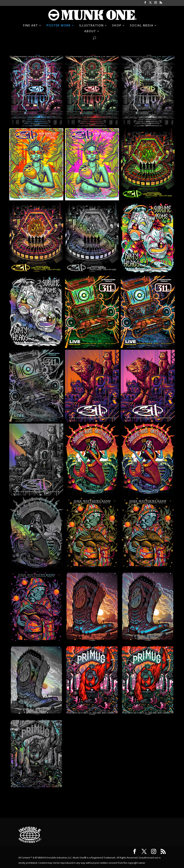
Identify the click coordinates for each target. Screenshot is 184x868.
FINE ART (31, 26)
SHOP (117, 26)
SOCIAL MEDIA (142, 26)
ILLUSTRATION (91, 26)
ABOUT (90, 32)
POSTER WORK (59, 26)
